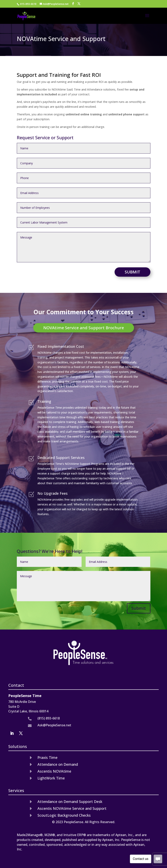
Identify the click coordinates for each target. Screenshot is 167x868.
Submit (132, 272)
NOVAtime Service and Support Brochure (84, 328)
